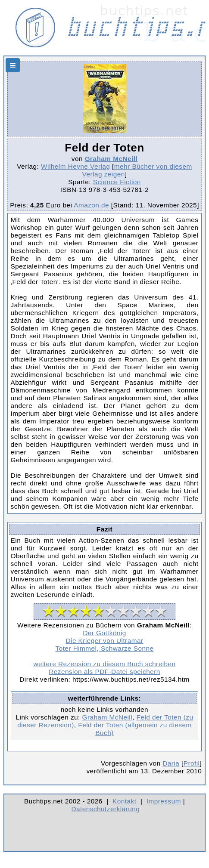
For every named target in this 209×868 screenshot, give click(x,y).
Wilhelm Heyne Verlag (75, 166)
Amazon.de (91, 205)
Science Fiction (117, 182)
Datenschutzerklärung (106, 809)
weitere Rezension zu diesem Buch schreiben (104, 664)
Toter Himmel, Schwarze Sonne (104, 648)
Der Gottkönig (104, 633)
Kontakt (124, 801)
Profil (192, 763)
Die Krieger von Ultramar (104, 641)
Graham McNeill (111, 159)
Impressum (164, 801)
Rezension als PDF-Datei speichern (104, 672)
